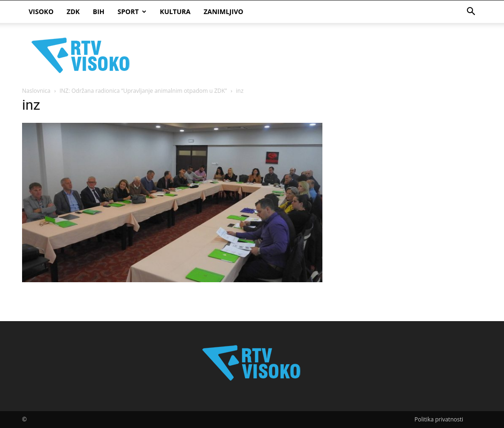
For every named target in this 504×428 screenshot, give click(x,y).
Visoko (41, 11)
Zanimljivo (223, 11)
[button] (471, 12)
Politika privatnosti (439, 419)
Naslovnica (36, 91)
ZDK (73, 11)
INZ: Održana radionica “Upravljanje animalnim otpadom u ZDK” (143, 91)
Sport (132, 11)
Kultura (175, 11)
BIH (99, 11)
